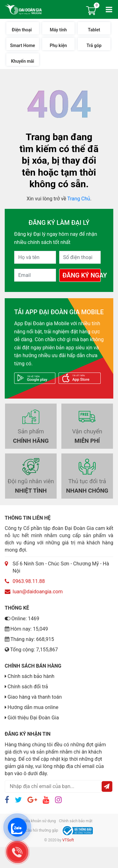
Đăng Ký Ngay (82, 275)
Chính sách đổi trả (28, 687)
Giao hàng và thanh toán (35, 697)
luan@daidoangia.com (38, 592)
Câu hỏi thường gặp (42, 830)
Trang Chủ (79, 199)
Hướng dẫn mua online (33, 707)
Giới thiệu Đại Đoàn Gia (33, 718)
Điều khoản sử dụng (39, 821)
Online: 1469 (22, 619)
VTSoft (68, 840)
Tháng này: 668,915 (29, 639)
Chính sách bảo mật (76, 821)
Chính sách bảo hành (31, 676)
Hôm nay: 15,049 (26, 629)
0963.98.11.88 (29, 581)
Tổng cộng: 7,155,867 (31, 650)
